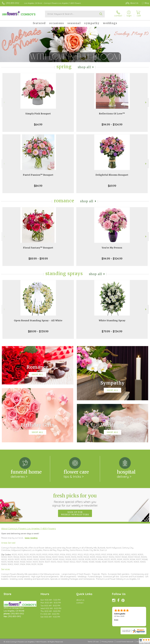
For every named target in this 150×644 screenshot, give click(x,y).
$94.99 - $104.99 (112, 124)
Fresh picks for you (75, 500)
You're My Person (112, 248)
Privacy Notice (107, 642)
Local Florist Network (125, 642)
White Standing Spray (112, 320)
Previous (4, 102)
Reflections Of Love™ (112, 114)
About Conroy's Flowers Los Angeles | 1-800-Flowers (29, 529)
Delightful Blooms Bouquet (112, 175)
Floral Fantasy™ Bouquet (38, 248)
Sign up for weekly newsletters (75, 513)
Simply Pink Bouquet (38, 114)
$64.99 (38, 124)
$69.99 (112, 186)
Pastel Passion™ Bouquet (38, 175)
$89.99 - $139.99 (38, 331)
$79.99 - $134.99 (112, 331)
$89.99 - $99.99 (38, 259)
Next (146, 102)
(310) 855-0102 (13, 3)
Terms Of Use (93, 642)
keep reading (31, 538)
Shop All (84, 67)
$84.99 (38, 186)
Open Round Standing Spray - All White (38, 320)
